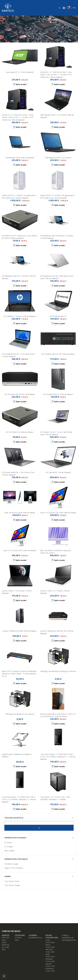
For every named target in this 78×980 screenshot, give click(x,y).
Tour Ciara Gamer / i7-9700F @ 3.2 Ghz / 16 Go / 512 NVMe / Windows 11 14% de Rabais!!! (19, 799)
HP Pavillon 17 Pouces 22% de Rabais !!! (20, 316)
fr (74, 8)
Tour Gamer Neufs (12, 881)
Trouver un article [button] (14, 818)
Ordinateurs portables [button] (16, 859)
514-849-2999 (18, 939)
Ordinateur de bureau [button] (15, 838)
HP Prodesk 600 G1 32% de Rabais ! (58, 394)
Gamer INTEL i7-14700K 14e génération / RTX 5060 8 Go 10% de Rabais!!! (19, 197)
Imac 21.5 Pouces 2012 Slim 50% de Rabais (58, 513)
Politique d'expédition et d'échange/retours (69, 938)
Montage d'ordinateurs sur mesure (20, 714)
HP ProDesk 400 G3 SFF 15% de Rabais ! (58, 354)
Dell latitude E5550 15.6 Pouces (58, 158)
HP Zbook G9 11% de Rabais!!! (58, 472)
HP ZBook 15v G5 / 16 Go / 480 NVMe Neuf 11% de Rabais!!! (56, 433)
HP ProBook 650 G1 (58, 316)
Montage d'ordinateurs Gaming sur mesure (58, 671)
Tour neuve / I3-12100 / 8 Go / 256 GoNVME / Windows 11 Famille (55, 798)
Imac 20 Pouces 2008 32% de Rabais (20, 513)
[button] (60, 8)
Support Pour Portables (14, 868)
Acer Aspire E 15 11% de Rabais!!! (20, 72)
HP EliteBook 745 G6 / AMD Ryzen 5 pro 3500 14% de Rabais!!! (57, 277)
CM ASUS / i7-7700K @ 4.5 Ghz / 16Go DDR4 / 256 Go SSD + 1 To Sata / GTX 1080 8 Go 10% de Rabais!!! (56, 75)
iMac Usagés (9, 851)
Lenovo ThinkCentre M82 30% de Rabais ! (20, 631)
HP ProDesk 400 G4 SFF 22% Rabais (20, 394)
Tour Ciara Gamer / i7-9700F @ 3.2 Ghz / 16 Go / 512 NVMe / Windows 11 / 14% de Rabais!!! (58, 757)
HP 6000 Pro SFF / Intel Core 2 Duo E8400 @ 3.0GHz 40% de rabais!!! (19, 237)
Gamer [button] (7, 876)
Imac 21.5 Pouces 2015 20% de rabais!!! (20, 550)
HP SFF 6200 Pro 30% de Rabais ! (20, 432)
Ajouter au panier (20, 84)
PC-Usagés (9, 847)
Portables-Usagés (11, 864)
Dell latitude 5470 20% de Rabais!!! (20, 158)
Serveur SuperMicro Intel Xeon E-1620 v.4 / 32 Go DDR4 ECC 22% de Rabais (58, 715)
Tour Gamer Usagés (12, 885)
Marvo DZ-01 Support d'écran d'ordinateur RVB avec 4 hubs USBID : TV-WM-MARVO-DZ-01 (19, 674)
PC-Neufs (8, 843)
